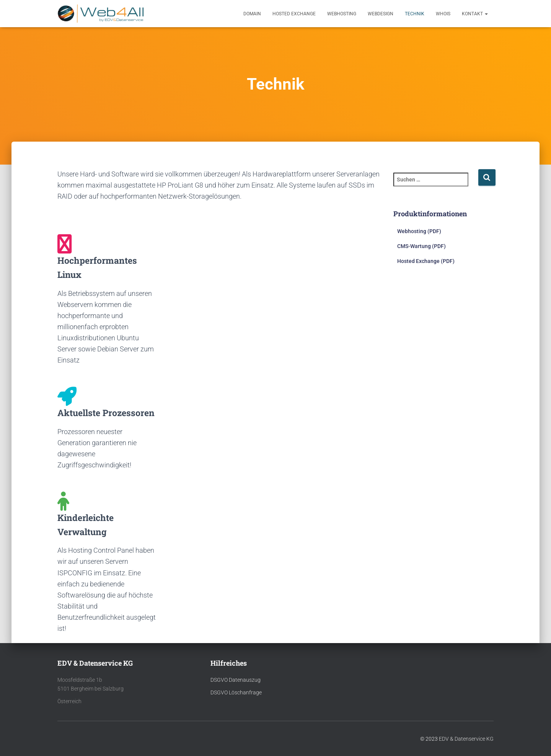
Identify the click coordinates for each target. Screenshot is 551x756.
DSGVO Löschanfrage (236, 692)
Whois (443, 14)
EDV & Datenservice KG (466, 739)
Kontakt (475, 14)
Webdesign (381, 14)
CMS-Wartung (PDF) (421, 246)
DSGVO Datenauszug (236, 680)
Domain (252, 14)
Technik (415, 14)
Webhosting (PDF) (419, 231)
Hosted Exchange (294, 14)
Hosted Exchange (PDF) (426, 261)
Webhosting (342, 14)
